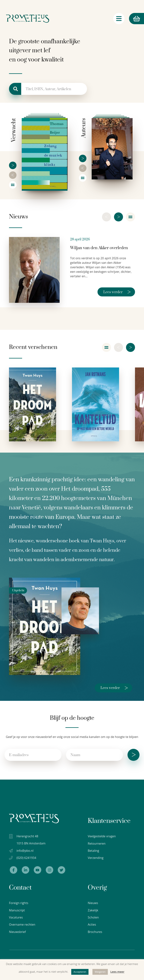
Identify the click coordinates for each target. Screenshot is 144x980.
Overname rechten (22, 925)
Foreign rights (19, 903)
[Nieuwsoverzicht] (130, 217)
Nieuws (93, 903)
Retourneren (97, 844)
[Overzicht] (13, 185)
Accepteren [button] (80, 972)
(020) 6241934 (26, 858)
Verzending (96, 858)
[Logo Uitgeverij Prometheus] (28, 19)
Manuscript (17, 910)
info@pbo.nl (25, 851)
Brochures (95, 932)
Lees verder (117, 292)
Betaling (93, 851)
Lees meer (117, 972)
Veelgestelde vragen (102, 836)
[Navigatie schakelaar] (119, 19)
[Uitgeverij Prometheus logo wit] (34, 818)
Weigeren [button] (100, 972)
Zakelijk (93, 910)
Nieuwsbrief (17, 932)
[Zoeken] (15, 89)
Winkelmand (134, 19)
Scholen (93, 917)
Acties (92, 925)
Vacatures (16, 917)
